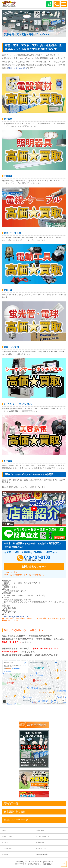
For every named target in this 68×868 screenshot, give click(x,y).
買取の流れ (6, 842)
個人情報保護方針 (43, 854)
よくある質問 (7, 848)
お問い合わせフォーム (34, 567)
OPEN (64, 4)
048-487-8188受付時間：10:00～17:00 (57, 4)
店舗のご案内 (7, 836)
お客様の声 (40, 842)
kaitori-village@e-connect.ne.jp (17, 616)
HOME (5, 830)
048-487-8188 (34, 558)
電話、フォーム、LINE (18, 68)
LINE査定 (49, 4)
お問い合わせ (41, 848)
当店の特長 (40, 830)
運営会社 (5, 854)
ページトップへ (64, 864)
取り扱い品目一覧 (43, 836)
